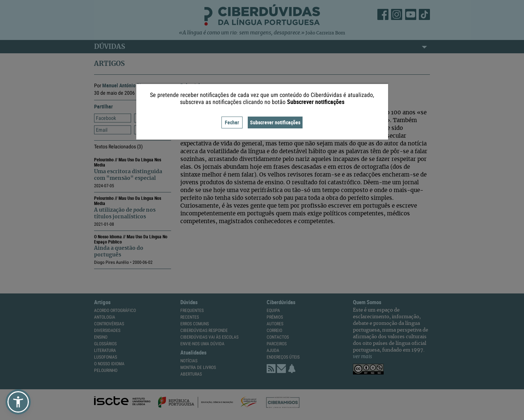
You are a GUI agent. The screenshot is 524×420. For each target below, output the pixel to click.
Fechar (232, 122)
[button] (18, 402)
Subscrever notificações (275, 122)
